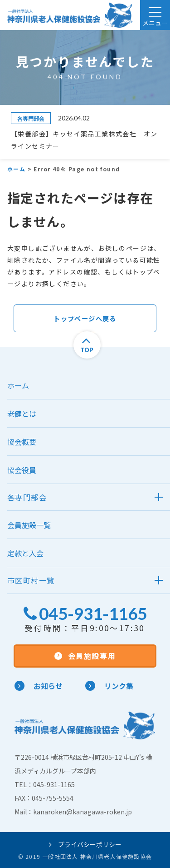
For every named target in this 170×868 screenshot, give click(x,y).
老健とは (22, 414)
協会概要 (22, 442)
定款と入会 (25, 553)
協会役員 (22, 470)
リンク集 (109, 686)
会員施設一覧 (29, 525)
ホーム (16, 169)
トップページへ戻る (85, 318)
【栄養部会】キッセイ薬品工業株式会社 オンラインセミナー (84, 140)
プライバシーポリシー (85, 844)
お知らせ (39, 686)
